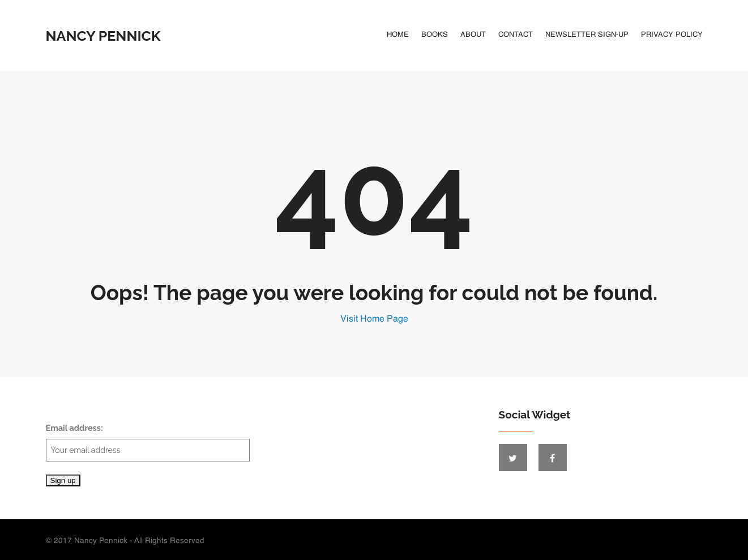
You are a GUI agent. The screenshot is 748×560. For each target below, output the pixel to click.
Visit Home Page (374, 319)
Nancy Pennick (103, 36)
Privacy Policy (672, 35)
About (473, 35)
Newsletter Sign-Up (587, 35)
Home (398, 35)
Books (435, 35)
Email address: (148, 443)
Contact (516, 35)
